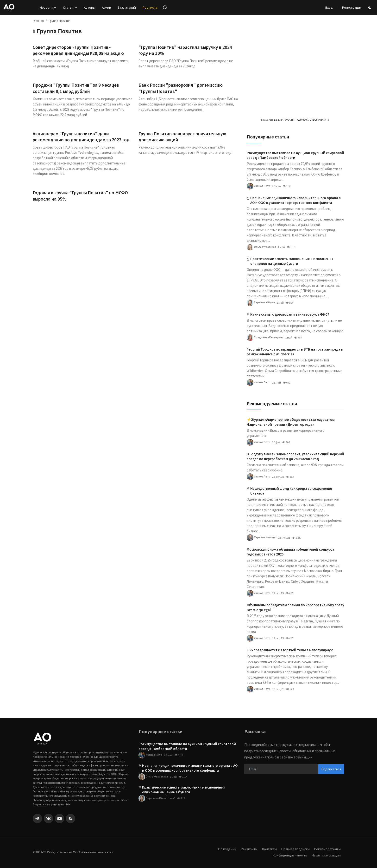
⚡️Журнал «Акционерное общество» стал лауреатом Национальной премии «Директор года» (291, 422)
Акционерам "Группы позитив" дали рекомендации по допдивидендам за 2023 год (82, 138)
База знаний (127, 7)
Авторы (90, 7)
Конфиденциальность (289, 855)
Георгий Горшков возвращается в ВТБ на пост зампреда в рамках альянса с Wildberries (295, 352)
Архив (106, 7)
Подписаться (331, 769)
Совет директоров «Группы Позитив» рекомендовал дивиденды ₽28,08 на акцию (79, 50)
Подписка (150, 7)
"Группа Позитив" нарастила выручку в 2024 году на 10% (186, 50)
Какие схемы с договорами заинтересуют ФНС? (290, 314)
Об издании (225, 849)
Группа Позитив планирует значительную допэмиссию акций (183, 138)
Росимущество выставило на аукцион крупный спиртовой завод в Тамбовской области (295, 155)
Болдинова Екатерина (265, 338)
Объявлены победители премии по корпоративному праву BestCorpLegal (295, 607)
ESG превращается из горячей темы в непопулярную (290, 650)
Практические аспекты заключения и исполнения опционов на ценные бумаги (292, 261)
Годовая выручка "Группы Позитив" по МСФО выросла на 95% (82, 197)
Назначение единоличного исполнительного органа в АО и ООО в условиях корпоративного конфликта (295, 200)
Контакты (268, 849)
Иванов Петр (259, 186)
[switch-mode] (371, 8)
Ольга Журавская (262, 247)
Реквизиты (247, 849)
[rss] (71, 819)
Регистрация (352, 7)
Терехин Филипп (262, 538)
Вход (329, 7)
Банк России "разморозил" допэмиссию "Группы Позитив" (181, 89)
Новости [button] (48, 7)
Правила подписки (295, 849)
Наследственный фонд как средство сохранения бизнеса (291, 491)
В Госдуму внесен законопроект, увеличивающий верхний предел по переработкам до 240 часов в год (295, 456)
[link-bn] (295, 44)
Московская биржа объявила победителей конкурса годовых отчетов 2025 (290, 552)
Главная (38, 21)
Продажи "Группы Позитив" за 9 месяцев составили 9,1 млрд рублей (77, 89)
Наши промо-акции (326, 855)
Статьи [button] (70, 7)
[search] (165, 7)
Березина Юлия (261, 303)
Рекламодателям (327, 849)
